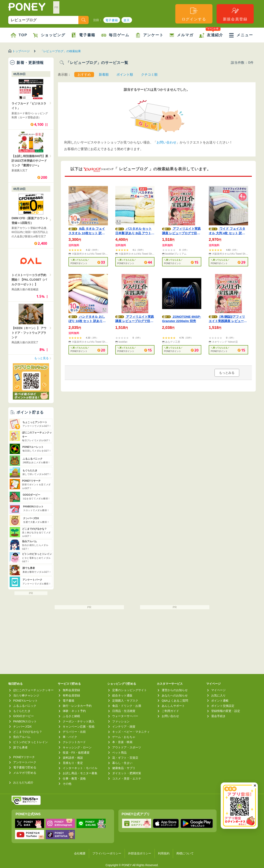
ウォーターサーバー (125, 716)
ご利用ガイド (170, 711)
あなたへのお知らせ (175, 695)
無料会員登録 (71, 690)
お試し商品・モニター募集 (80, 773)
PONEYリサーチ (24, 757)
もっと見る (41, 358)
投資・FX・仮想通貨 (76, 753)
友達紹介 (211, 33)
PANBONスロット (25, 721)
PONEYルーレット (25, 701)
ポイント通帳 (220, 701)
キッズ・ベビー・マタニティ (131, 732)
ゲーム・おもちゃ (124, 737)
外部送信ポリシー (140, 853)
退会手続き (218, 716)
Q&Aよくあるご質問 (175, 701)
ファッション (121, 721)
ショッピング (49, 35)
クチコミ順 (149, 75)
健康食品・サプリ (124, 768)
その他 (67, 784)
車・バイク (70, 737)
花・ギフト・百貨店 (125, 758)
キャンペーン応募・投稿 (79, 727)
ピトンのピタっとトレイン (31, 742)
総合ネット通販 (122, 695)
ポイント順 (125, 75)
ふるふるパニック (25, 706)
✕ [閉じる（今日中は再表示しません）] (255, 786)
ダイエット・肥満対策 (127, 773)
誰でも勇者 (20, 747)
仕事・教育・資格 (74, 779)
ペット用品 (119, 753)
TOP (19, 35)
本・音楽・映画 (122, 742)
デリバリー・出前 (74, 732)
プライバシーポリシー (107, 853)
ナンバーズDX (22, 727)
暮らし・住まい (122, 763)
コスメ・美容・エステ (127, 779)
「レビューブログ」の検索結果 (61, 51)
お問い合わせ (166, 142)
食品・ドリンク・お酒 (127, 706)
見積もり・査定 (73, 763)
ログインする (194, 14)
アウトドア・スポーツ (127, 747)
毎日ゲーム (115, 35)
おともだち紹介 (23, 782)
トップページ (21, 51)
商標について (185, 853)
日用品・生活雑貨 (124, 711)
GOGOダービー (24, 716)
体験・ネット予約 (74, 711)
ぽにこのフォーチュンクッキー (33, 690)
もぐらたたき (22, 711)
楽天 (127, 20)
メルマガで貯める (25, 773)
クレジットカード (74, 742)
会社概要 (80, 853)
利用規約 (164, 853)
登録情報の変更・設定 (226, 711)
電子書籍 (112, 20)
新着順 (104, 75)
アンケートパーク (25, 762)
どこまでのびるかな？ (28, 732)
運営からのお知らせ (175, 690)
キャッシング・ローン (77, 747)
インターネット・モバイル (80, 768)
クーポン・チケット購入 (79, 721)
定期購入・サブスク (125, 701)
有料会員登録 (71, 695)
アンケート (149, 35)
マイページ (218, 690)
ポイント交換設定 (223, 706)
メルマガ (181, 35)
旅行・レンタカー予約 (77, 706)
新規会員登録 (235, 14)
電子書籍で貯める (25, 767)
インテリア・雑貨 (124, 727)
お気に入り (218, 695)
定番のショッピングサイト (130, 690)
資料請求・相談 (73, 758)
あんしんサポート (173, 706)
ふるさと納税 (71, 716)
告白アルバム (22, 737)
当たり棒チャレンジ (26, 695)
